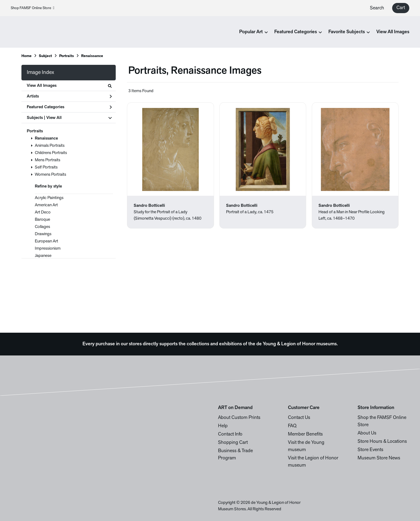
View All (54, 118)
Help (223, 426)
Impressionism (48, 249)
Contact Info (230, 434)
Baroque (42, 220)
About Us (367, 433)
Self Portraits (46, 167)
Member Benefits (305, 434)
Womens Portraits (50, 175)
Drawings (43, 234)
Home (27, 56)
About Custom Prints (239, 418)
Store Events (370, 450)
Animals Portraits (50, 146)
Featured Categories (69, 107)
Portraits (35, 131)
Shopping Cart (233, 443)
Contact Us (299, 418)
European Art (46, 241)
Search (377, 8)
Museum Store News (379, 458)
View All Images (393, 32)
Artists (69, 96)
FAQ (292, 426)
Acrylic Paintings (49, 198)
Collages (42, 227)
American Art (46, 205)
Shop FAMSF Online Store (33, 8)
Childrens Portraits (51, 153)
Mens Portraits (48, 160)
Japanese (43, 256)
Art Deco (43, 212)
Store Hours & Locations (382, 442)
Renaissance (46, 138)
